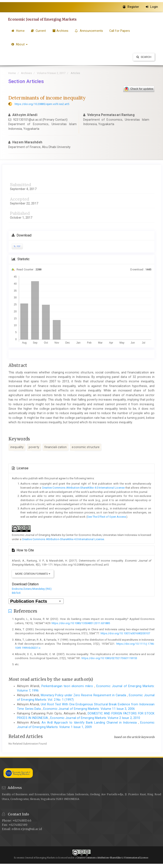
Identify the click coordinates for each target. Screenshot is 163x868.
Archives (60, 31)
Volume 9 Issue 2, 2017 (51, 73)
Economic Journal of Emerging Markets (43, 19)
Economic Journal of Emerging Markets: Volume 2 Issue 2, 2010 (95, 718)
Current (39, 31)
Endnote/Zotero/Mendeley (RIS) (32, 589)
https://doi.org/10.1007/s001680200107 (125, 633)
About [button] (20, 44)
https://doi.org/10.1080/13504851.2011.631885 (81, 623)
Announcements (89, 31)
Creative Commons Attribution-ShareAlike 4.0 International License (83, 488)
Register (131, 7)
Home (18, 31)
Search (144, 57)
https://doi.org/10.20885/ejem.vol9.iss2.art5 (42, 104)
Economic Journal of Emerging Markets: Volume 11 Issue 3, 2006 (89, 709)
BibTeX (16, 593)
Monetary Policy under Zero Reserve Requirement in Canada (84, 695)
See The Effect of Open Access (107, 517)
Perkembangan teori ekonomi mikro (68, 686)
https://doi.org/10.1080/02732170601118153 (109, 658)
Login (152, 7)
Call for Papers (120, 31)
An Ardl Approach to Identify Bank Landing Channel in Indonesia (90, 723)
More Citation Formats (33, 574)
